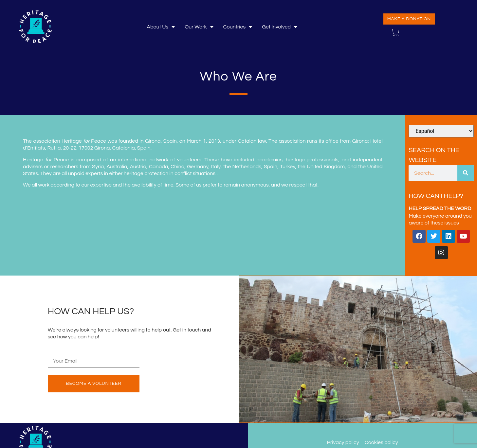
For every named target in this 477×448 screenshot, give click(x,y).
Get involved (280, 27)
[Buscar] (466, 173)
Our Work (199, 27)
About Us (161, 27)
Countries (238, 27)
